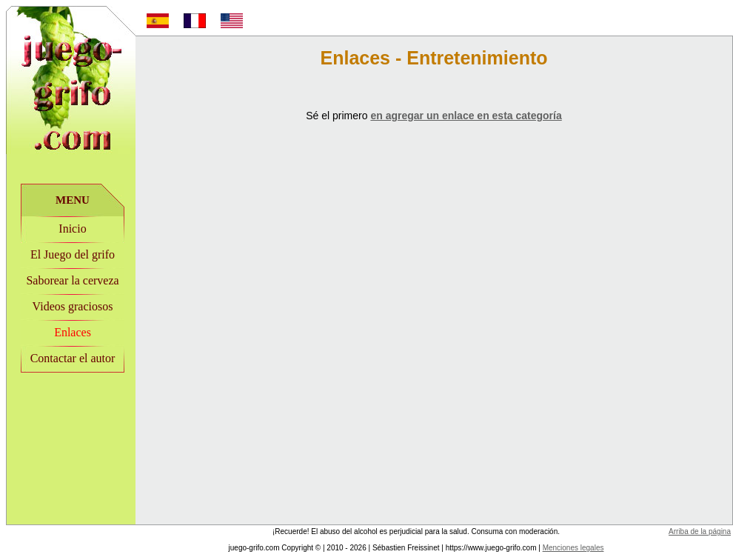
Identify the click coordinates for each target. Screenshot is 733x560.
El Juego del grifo (73, 254)
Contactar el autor (73, 358)
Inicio (72, 229)
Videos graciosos (73, 306)
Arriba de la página (700, 531)
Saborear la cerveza (72, 280)
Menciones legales (573, 548)
